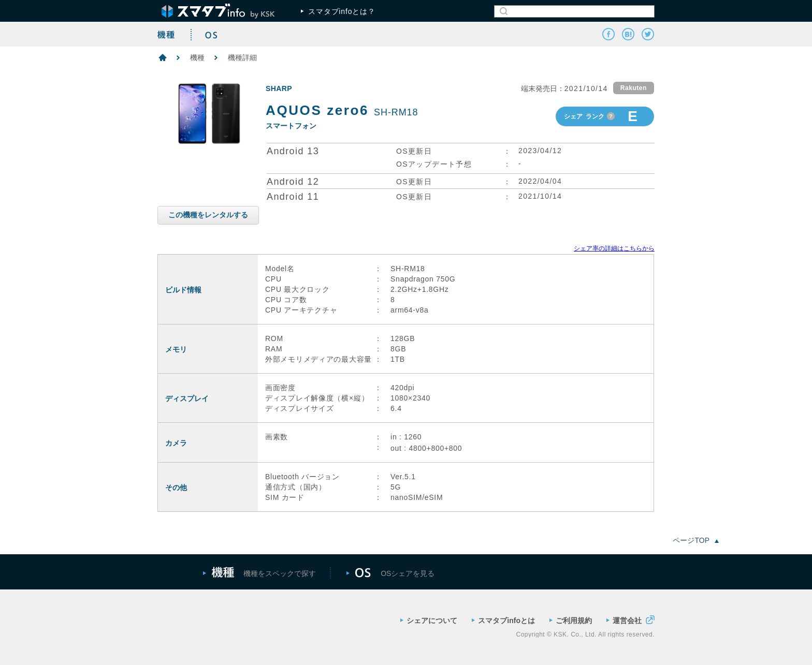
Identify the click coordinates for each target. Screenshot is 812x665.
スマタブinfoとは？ (338, 11)
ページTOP (696, 540)
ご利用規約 (571, 620)
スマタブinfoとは (503, 620)
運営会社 (630, 620)
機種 (197, 57)
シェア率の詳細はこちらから (614, 248)
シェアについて (429, 620)
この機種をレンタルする (208, 215)
